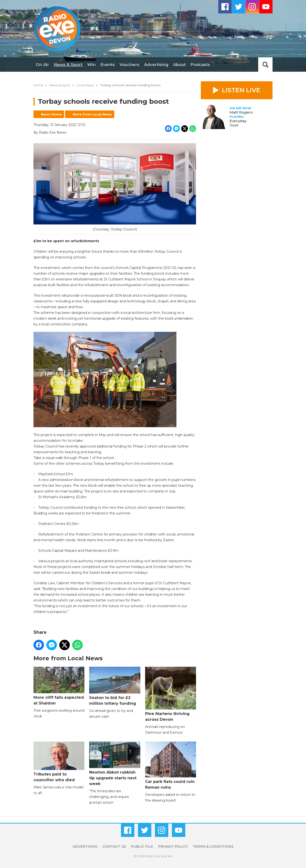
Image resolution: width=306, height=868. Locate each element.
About (179, 65)
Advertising (156, 65)
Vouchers (129, 65)
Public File (142, 846)
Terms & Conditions (213, 846)
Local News (85, 85)
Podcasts (200, 65)
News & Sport (68, 65)
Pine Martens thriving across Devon (171, 694)
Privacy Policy (173, 846)
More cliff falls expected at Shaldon (59, 686)
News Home (51, 114)
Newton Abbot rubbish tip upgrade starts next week (115, 764)
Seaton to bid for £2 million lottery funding (115, 686)
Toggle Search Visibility (265, 65)
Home (38, 85)
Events (108, 65)
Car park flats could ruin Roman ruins (171, 765)
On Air (42, 65)
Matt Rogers (241, 112)
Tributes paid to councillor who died (59, 762)
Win (91, 65)
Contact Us (114, 846)
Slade (234, 125)
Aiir (170, 856)
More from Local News (92, 114)
